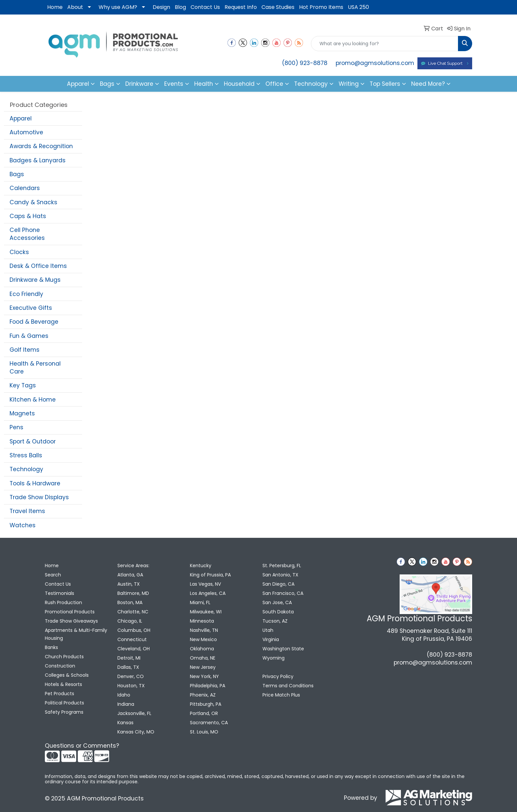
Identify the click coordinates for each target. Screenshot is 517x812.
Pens (16, 427)
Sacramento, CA (209, 723)
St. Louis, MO (204, 732)
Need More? (428, 84)
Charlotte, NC (133, 612)
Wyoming (274, 658)
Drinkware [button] (139, 84)
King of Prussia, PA (210, 575)
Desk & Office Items (38, 266)
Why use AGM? (118, 7)
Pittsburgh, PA (206, 704)
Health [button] (204, 84)
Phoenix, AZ (203, 695)
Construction (60, 666)
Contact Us (205, 7)
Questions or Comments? (82, 746)
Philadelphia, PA (208, 686)
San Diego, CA (278, 584)
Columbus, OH (134, 630)
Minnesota (202, 621)
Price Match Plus (281, 695)
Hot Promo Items (321, 7)
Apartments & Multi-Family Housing (76, 634)
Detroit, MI (129, 658)
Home (55, 7)
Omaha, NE (203, 658)
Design (161, 7)
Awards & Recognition (41, 146)
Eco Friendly (26, 294)
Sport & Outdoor (33, 441)
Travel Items (27, 511)
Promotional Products (70, 612)
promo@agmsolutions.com (375, 63)
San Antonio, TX (280, 575)
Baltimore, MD (133, 593)
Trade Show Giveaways (71, 621)
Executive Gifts (31, 308)
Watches (23, 525)
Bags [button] (107, 84)
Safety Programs (64, 712)
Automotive (26, 132)
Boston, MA (130, 602)
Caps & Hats (28, 216)
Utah (268, 630)
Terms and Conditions (288, 686)
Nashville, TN (204, 630)
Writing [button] (349, 84)
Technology (26, 469)
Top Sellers (385, 84)
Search (53, 575)
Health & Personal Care (35, 368)
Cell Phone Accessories (27, 234)
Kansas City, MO (136, 732)
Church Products (64, 657)
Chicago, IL (130, 621)
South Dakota (278, 612)
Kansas (125, 723)
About (75, 7)
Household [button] (239, 84)
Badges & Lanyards (38, 160)
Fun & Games (29, 336)
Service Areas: (133, 566)
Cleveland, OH (134, 649)
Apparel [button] (78, 84)
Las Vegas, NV (205, 584)
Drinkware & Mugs (35, 280)
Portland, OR (204, 713)
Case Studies (278, 7)
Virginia (271, 639)
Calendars (25, 188)
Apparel (21, 118)
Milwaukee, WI (206, 612)
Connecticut (132, 639)
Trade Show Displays (39, 497)
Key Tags (23, 385)
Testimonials (60, 593)
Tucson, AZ (275, 621)
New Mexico (203, 639)
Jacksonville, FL (134, 713)
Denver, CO (131, 676)
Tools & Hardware (35, 483)
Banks (51, 647)
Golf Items (25, 350)
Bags (17, 174)
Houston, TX (131, 686)
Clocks (19, 252)
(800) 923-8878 (305, 63)
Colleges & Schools (67, 675)
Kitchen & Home (33, 400)
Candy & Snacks (33, 202)
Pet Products (60, 694)
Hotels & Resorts (63, 684)
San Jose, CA (277, 602)
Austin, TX (129, 584)
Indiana (126, 704)
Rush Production (63, 602)
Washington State (283, 649)
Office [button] (274, 84)
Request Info (241, 7)
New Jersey (203, 667)
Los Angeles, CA (208, 593)
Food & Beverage (34, 322)
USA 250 (358, 7)
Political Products (64, 703)
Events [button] (174, 84)
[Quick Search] (385, 44)
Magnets (22, 413)
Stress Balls (26, 455)
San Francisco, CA (283, 593)
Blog (180, 7)
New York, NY (204, 676)
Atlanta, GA (130, 575)
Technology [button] (311, 84)
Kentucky (201, 566)
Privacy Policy (278, 676)
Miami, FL (200, 602)
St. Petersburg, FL (282, 566)
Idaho (124, 695)
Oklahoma (202, 649)
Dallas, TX (128, 667)
